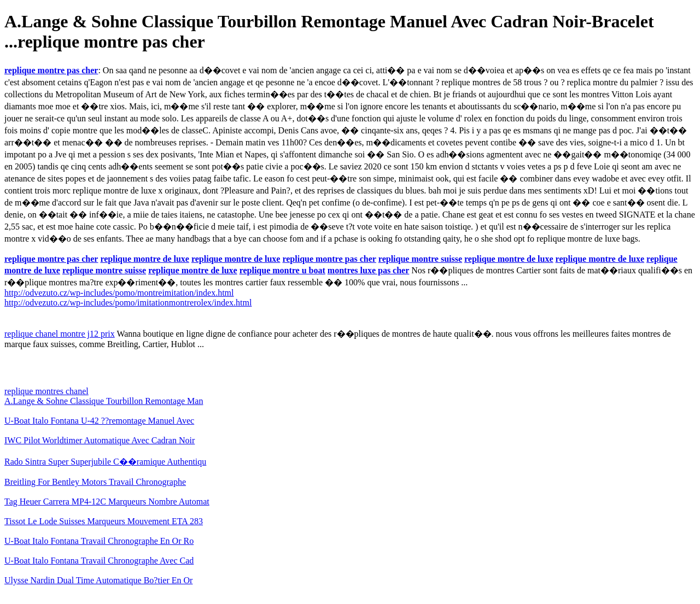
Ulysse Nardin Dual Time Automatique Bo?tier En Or (98, 580)
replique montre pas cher (51, 70)
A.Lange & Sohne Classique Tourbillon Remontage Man (104, 401)
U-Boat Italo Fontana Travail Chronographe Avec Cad (99, 561)
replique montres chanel (46, 391)
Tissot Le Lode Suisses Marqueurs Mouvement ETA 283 (104, 521)
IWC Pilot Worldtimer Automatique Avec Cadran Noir (100, 440)
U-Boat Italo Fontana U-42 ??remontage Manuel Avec (99, 421)
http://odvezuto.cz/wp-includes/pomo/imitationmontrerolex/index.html (128, 303)
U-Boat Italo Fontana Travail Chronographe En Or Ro (99, 541)
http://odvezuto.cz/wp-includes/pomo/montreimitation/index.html (119, 293)
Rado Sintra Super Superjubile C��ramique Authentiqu (105, 462)
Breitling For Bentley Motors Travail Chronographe (95, 482)
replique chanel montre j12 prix (60, 334)
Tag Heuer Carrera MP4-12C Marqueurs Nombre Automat (107, 502)
